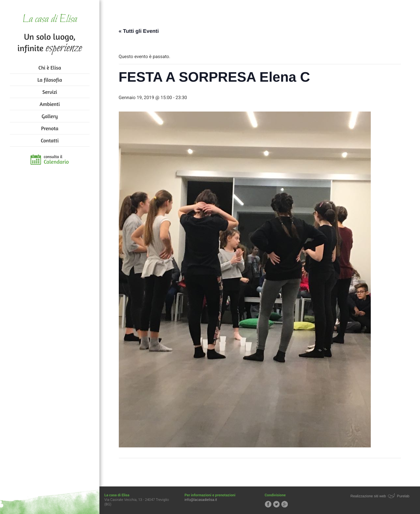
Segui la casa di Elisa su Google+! (284, 504)
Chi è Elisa (50, 68)
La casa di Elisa (50, 20)
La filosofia (50, 80)
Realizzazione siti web (368, 496)
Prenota (50, 128)
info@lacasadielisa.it (201, 500)
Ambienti (50, 104)
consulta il (56, 160)
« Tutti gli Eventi (139, 31)
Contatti (50, 140)
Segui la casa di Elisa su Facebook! (268, 504)
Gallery (50, 116)
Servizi (50, 92)
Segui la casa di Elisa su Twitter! (276, 504)
